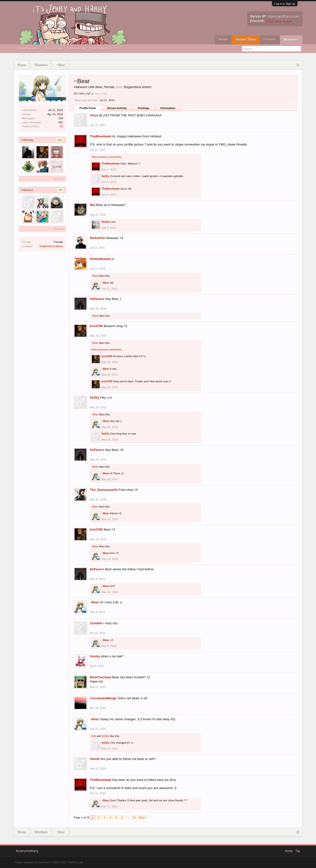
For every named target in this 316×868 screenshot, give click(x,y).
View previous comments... (107, 157)
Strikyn (106, 222)
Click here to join (279, 21)
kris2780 (96, 326)
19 (134, 817)
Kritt (94, 736)
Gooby (95, 656)
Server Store (246, 39)
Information (168, 108)
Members (291, 40)
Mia (93, 205)
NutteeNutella (100, 259)
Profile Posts (88, 108)
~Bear (95, 276)
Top (298, 851)
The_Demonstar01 (104, 490)
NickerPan (98, 238)
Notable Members (29, 49)
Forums (270, 39)
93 (61, 126)
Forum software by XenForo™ (49, 862)
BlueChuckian (101, 677)
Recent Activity (77, 49)
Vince (94, 115)
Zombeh (96, 623)
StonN (95, 759)
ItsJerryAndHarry (27, 851)
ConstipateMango (103, 698)
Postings (143, 108)
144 (59, 140)
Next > (142, 817)
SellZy (105, 176)
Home (223, 39)
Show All (58, 179)
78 (60, 190)
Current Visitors (54, 49)
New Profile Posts (102, 49)
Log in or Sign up (285, 4)
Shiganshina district (51, 246)
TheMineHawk (101, 136)
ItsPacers (97, 299)
